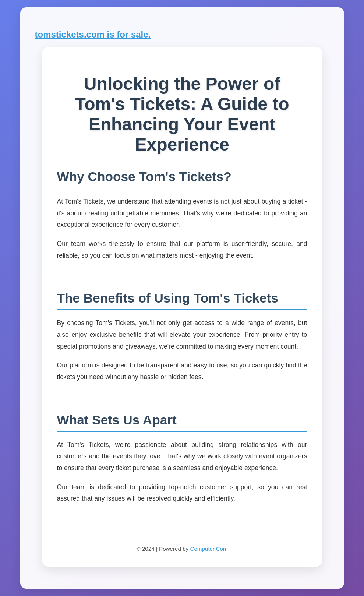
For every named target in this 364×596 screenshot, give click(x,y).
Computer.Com (209, 549)
